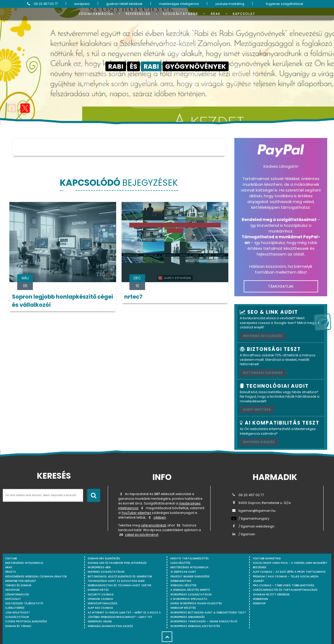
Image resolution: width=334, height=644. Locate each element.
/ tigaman (243, 534)
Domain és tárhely (18, 626)
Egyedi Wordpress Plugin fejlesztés (196, 603)
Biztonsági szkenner (263, 373)
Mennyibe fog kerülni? (21, 581)
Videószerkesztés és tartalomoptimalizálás (285, 590)
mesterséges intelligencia (179, 4)
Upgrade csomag (100, 599)
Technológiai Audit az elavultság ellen (116, 581)
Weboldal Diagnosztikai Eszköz (110, 626)
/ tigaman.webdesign (253, 526)
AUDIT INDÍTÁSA (257, 410)
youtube (11, 558)
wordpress (82, 4)
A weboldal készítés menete (190, 590)
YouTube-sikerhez (136, 513)
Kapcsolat (244, 14)
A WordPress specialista (189, 599)
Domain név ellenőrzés (104, 558)
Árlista (11, 572)
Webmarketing (181, 581)
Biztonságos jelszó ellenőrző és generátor (120, 576)
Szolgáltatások (181, 14)
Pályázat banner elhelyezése (190, 576)
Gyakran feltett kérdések (271, 594)
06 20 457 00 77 (42, 4)
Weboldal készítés (183, 585)
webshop (259, 603)
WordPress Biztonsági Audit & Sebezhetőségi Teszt (208, 613)
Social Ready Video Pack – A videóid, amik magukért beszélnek (290, 565)
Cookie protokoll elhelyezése (26, 621)
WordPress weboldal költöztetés (195, 626)
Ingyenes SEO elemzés (263, 336)
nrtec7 (133, 297)
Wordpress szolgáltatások (191, 594)
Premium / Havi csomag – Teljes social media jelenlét (286, 579)
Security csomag (101, 594)
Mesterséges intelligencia (189, 567)
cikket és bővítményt (142, 535)
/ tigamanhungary (250, 518)
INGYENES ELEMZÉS (259, 442)
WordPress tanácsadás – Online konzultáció (204, 621)
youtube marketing (230, 4)
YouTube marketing (267, 558)
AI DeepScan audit (183, 572)
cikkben (160, 517)
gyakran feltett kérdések (124, 4)
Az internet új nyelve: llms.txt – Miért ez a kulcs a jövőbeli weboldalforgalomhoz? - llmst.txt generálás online (124, 617)
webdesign (260, 599)
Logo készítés (180, 563)
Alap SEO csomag (100, 608)
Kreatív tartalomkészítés (190, 558)
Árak (216, 14)
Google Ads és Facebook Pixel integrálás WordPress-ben (117, 565)
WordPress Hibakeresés (188, 617)
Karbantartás (98, 590)
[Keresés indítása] (94, 495)
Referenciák (138, 14)
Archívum (12, 590)
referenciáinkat (153, 525)
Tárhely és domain (18, 585)
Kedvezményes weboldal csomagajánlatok (36, 576)
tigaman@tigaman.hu (253, 511)
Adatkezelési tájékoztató (24, 603)
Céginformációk (96, 14)
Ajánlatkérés (15, 608)
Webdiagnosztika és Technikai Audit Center (120, 585)
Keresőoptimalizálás (103, 603)
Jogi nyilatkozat (18, 613)
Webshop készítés (183, 608)
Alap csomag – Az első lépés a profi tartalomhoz (289, 572)
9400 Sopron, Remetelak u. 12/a (261, 503)
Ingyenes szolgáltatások (285, 4)
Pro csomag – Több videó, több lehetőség (284, 585)
